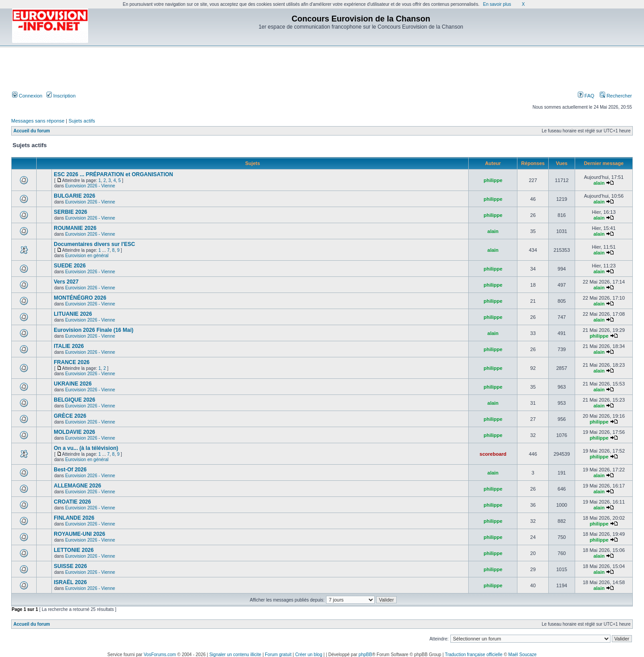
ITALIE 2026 (69, 346)
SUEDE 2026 (70, 266)
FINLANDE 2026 (74, 518)
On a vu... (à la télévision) (86, 448)
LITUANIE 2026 (73, 314)
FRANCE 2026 (72, 362)
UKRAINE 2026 (73, 384)
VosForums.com (160, 655)
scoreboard (493, 454)
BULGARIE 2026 (74, 196)
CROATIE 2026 (72, 502)
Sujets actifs (82, 121)
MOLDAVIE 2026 (74, 432)
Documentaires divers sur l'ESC (94, 244)
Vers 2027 (66, 282)
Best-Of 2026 (70, 470)
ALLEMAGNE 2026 (77, 486)
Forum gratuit (278, 655)
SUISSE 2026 (70, 566)
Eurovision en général (87, 256)
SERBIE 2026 (70, 212)
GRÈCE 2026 (70, 416)
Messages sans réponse (38, 121)
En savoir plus (497, 4)
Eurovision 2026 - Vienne (90, 186)
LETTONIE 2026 (74, 550)
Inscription (61, 96)
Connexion (27, 96)
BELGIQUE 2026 (74, 400)
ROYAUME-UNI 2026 (79, 534)
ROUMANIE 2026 (75, 228)
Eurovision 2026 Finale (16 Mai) (93, 330)
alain (599, 183)
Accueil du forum (32, 131)
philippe (493, 180)
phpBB (365, 655)
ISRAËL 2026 (70, 582)
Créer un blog (309, 655)
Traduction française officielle (474, 655)
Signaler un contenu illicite (235, 655)
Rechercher (616, 96)
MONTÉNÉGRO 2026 (80, 298)
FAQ (586, 96)
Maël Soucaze (523, 655)
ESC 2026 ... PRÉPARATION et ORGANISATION (113, 174)
